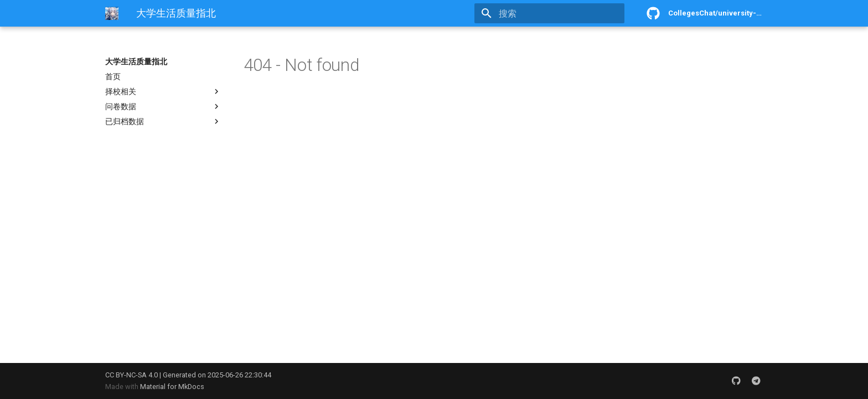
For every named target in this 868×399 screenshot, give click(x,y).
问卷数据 (163, 106)
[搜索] (560, 13)
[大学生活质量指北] (112, 13)
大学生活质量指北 (136, 62)
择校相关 (163, 91)
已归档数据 (163, 121)
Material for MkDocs (172, 387)
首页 (113, 76)
